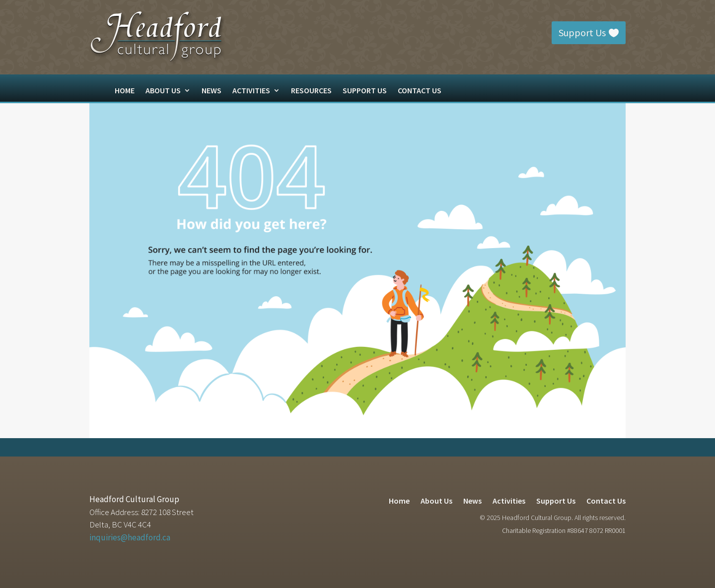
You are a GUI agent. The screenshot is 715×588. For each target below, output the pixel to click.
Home (125, 91)
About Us (163, 91)
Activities (251, 91)
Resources (311, 91)
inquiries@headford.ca (130, 537)
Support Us (582, 33)
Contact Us (420, 91)
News (212, 91)
